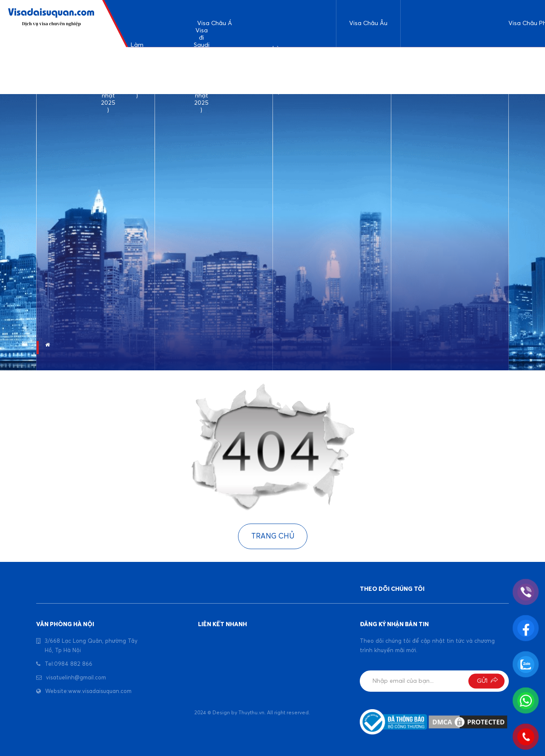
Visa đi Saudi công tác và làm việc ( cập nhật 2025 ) (202, 71)
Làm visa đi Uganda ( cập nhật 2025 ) (460, 70)
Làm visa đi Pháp (386, 70)
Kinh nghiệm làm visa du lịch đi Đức (354, 70)
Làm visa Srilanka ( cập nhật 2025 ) (169, 70)
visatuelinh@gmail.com (76, 678)
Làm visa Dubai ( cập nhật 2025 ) (279, 71)
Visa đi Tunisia (495, 70)
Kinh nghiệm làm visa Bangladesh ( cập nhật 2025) (240, 70)
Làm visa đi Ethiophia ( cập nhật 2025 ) (421, 70)
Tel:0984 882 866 (69, 664)
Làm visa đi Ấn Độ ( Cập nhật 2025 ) (137, 71)
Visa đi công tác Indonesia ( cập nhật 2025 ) (315, 70)
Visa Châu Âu (368, 23)
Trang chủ (273, 537)
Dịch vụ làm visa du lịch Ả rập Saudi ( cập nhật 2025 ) (108, 71)
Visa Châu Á (215, 23)
